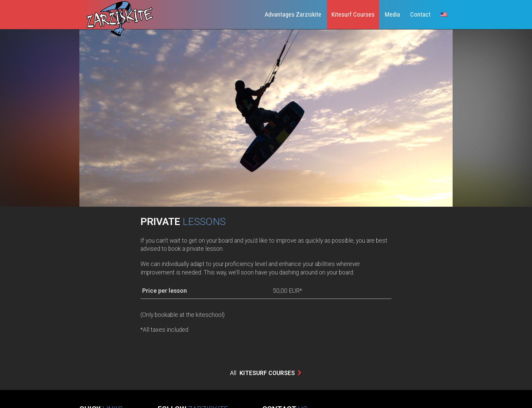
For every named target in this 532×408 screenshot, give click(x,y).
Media (392, 14)
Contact (420, 14)
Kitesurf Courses (353, 14)
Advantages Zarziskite (293, 14)
